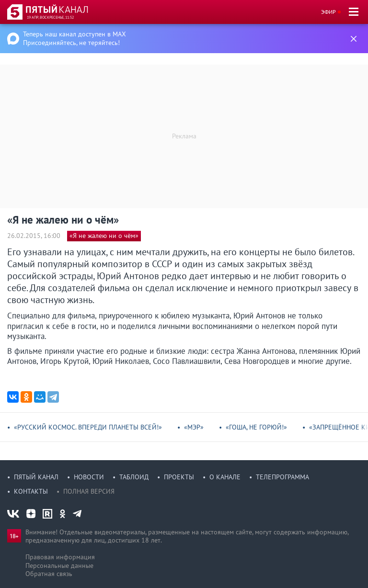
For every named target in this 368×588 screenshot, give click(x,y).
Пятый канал (36, 477)
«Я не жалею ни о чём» (104, 236)
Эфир (328, 12)
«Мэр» (194, 427)
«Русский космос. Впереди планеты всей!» (88, 427)
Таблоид (134, 477)
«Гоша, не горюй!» (256, 427)
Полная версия (89, 491)
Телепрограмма (282, 477)
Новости (89, 477)
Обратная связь (49, 574)
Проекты (179, 477)
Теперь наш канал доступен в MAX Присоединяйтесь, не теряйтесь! (75, 38)
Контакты (31, 491)
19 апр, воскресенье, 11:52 (50, 17)
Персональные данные (59, 565)
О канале (225, 477)
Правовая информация (60, 557)
